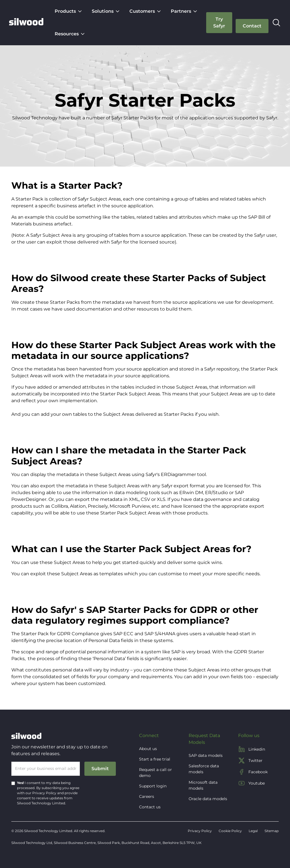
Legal (253, 831)
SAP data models (206, 755)
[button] (69, 11)
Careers (147, 796)
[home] (26, 23)
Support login (153, 786)
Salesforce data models (204, 769)
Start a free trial (155, 759)
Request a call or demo (155, 773)
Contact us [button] (150, 807)
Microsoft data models (203, 785)
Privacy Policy (44, 793)
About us (148, 749)
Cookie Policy (230, 831)
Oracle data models (208, 799)
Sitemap (272, 831)
